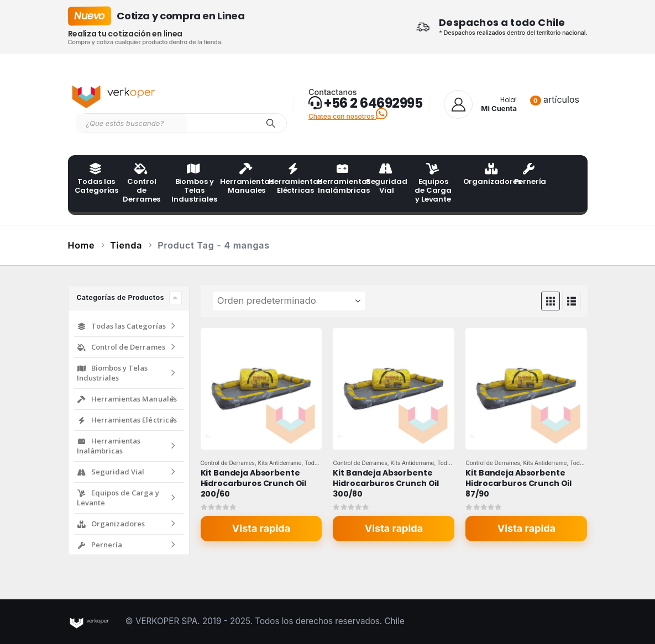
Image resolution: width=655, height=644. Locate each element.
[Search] (271, 123)
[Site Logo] (115, 94)
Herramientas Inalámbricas (338, 180)
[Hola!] (480, 104)
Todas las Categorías (96, 180)
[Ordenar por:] (289, 301)
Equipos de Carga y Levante (433, 184)
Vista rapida (261, 528)
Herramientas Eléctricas (290, 180)
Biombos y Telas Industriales (192, 184)
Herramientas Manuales (241, 180)
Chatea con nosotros (348, 116)
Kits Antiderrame (280, 463)
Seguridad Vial (387, 180)
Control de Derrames (142, 184)
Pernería (530, 175)
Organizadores (484, 175)
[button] (551, 301)
